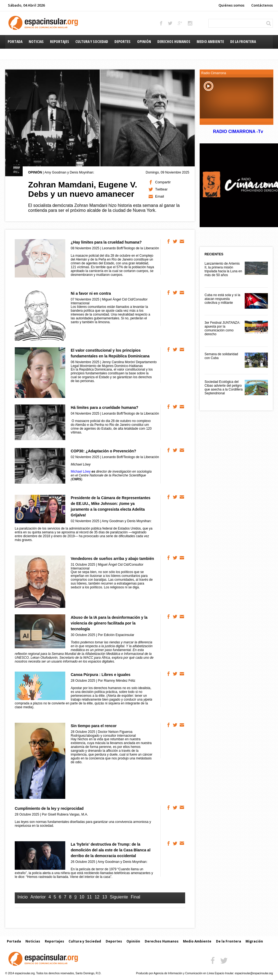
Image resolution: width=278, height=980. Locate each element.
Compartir (163, 182)
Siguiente (119, 897)
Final (136, 897)
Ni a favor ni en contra (91, 293)
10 (82, 897)
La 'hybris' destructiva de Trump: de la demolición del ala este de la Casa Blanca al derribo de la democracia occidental (111, 850)
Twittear (161, 189)
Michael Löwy (81, 472)
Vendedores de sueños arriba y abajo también (112, 559)
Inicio (23, 897)
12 (97, 897)
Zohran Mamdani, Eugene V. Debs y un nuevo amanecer (83, 189)
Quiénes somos (231, 5)
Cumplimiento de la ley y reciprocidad (49, 808)
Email (160, 196)
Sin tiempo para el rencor (94, 726)
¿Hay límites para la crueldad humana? (106, 242)
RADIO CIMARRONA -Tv (238, 131)
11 (90, 897)
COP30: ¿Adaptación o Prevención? (103, 451)
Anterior (38, 897)
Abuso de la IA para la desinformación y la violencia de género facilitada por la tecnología (109, 623)
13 (105, 897)
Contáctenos (262, 5)
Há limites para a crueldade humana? (104, 407)
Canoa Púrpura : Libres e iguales (101, 675)
